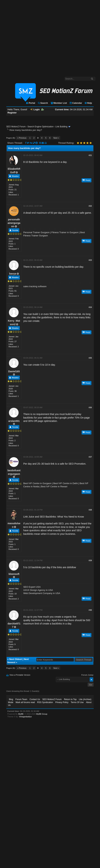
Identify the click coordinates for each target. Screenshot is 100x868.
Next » (56, 138)
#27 (90, 457)
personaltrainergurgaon (14, 223)
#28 (90, 510)
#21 (90, 155)
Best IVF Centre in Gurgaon (37, 483)
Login (35, 109)
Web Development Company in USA (42, 593)
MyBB (21, 714)
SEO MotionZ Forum (16, 127)
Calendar (76, 103)
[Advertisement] (35, 37)
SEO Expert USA (32, 587)
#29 (90, 560)
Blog (11, 699)
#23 (90, 260)
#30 (90, 610)
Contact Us (35, 699)
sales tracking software (35, 286)
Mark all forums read (25, 702)
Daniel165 (14, 371)
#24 (90, 307)
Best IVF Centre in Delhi (66, 483)
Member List (59, 103)
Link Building (61, 127)
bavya (13, 274)
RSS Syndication (45, 702)
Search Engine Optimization (40, 127)
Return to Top (70, 699)
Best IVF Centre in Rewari (54, 486)
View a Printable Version (20, 675)
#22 (90, 206)
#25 (90, 358)
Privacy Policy (62, 702)
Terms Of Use (77, 702)
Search (43, 103)
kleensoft (14, 574)
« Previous (22, 138)
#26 (90, 407)
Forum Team (21, 699)
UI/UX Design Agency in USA (38, 590)
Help (88, 103)
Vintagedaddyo (25, 717)
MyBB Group (42, 714)
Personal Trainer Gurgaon (36, 232)
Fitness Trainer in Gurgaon (65, 232)
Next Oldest (16, 659)
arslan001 (14, 421)
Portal (30, 103)
